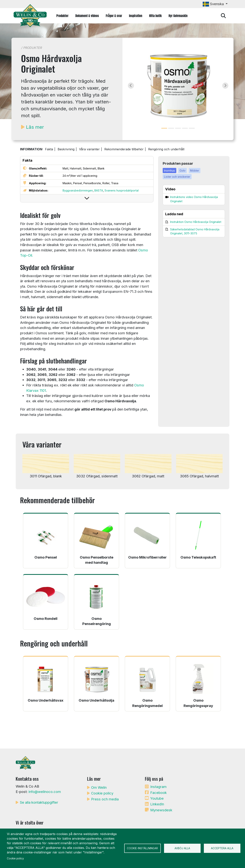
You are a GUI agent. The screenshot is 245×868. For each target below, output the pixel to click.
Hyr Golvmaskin (178, 16)
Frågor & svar (114, 16)
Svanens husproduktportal (122, 190)
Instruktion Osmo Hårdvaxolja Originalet (196, 222)
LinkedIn (157, 804)
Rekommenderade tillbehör (124, 149)
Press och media (105, 799)
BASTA (99, 190)
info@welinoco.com (45, 792)
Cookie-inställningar (142, 848)
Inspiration (136, 16)
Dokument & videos (87, 16)
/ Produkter (31, 48)
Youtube (157, 798)
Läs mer (35, 127)
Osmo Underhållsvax (46, 700)
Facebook (158, 793)
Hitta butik (155, 16)
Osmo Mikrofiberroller (147, 557)
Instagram (158, 787)
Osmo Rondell (46, 618)
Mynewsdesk (161, 810)
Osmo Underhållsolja (96, 700)
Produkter (62, 16)
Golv (183, 171)
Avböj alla (182, 848)
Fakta (49, 149)
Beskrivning (66, 149)
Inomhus (169, 171)
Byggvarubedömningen (78, 190)
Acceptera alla (222, 848)
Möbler (195, 171)
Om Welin (99, 787)
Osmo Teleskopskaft (198, 557)
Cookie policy (102, 793)
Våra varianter (89, 149)
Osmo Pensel (46, 557)
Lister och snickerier (177, 177)
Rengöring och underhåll (166, 149)
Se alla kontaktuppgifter (39, 802)
